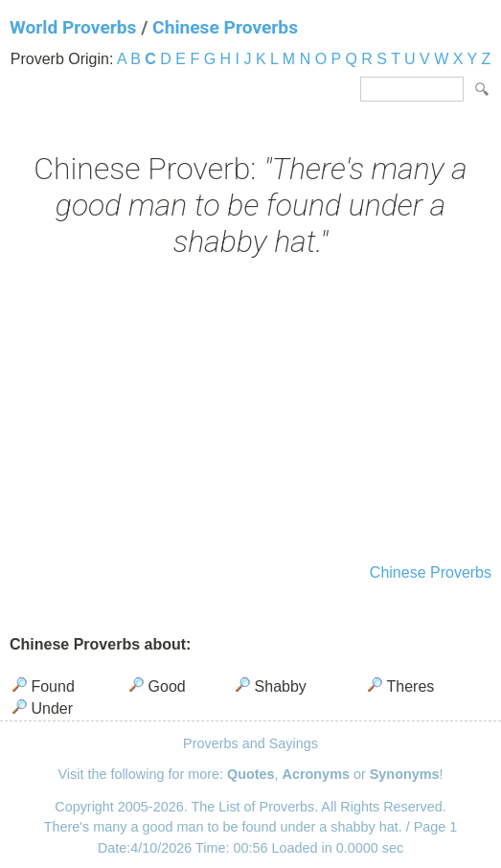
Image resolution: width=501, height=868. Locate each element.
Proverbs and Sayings (250, 743)
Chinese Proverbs (225, 27)
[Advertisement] (250, 413)
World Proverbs (73, 27)
